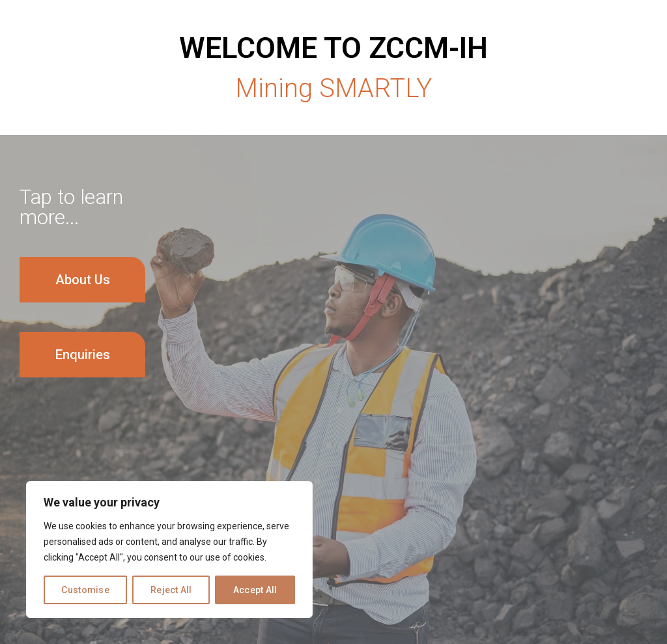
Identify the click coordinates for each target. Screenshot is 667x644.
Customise (85, 590)
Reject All (171, 590)
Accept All (255, 590)
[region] (169, 549)
